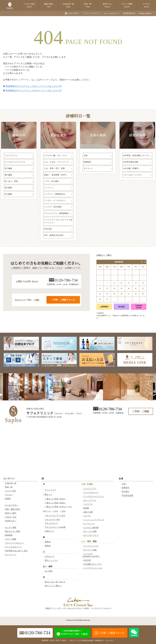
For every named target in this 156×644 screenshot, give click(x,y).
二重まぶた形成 (56, 499)
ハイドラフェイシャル (93, 568)
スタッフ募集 (127, 5)
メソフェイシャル (91, 546)
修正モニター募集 (13, 531)
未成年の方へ (11, 521)
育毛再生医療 (128, 495)
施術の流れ (49, 5)
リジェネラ (91, 555)
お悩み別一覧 (68, 5)
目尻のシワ (50, 531)
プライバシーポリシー (92, 13)
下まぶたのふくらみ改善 (55, 527)
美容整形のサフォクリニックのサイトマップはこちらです (32, 91)
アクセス (146, 5)
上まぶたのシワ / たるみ (55, 515)
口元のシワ (50, 556)
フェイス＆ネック (91, 492)
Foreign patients (145, 13)
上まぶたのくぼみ (52, 519)
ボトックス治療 (90, 531)
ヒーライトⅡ (89, 524)
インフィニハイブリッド (94, 520)
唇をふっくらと (51, 560)
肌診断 (86, 508)
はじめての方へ (73, 13)
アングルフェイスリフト (94, 496)
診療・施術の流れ (13, 509)
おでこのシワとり (91, 535)
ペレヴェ (87, 516)
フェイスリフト (90, 489)
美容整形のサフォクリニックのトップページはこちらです (32, 86)
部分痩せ (126, 492)
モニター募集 (11, 527)
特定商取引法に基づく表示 (16, 551)
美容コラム (107, 5)
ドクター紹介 (29, 5)
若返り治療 (88, 512)
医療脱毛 (126, 488)
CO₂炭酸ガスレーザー (93, 564)
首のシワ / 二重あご (53, 586)
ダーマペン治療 (90, 550)
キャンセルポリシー (112, 13)
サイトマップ (11, 555)
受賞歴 (8, 499)
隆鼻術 (48, 542)
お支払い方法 (11, 517)
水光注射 (87, 560)
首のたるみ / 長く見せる (55, 582)
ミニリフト (88, 504)
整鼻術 (48, 546)
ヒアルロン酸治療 (91, 528)
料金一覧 (88, 5)
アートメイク (51, 490)
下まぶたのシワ (51, 523)
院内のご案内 (11, 513)
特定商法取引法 (129, 13)
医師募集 (9, 535)
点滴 (124, 484)
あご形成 (49, 571)
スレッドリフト (90, 500)
